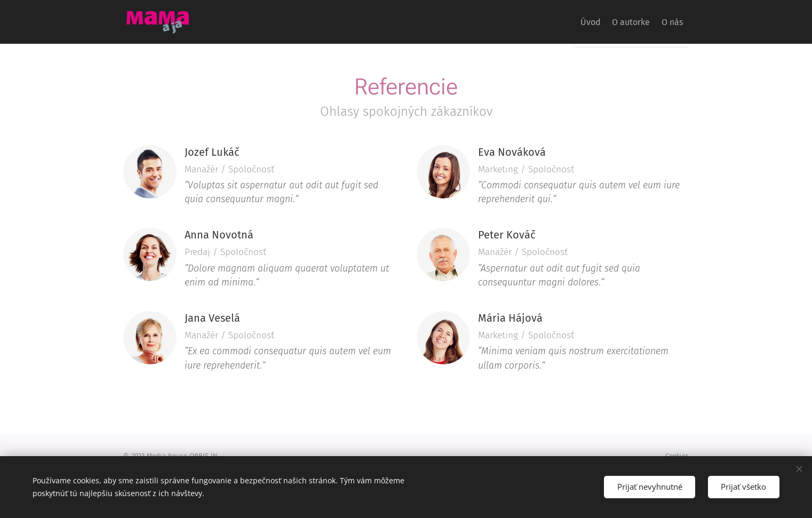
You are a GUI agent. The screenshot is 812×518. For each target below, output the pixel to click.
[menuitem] (571, 22)
